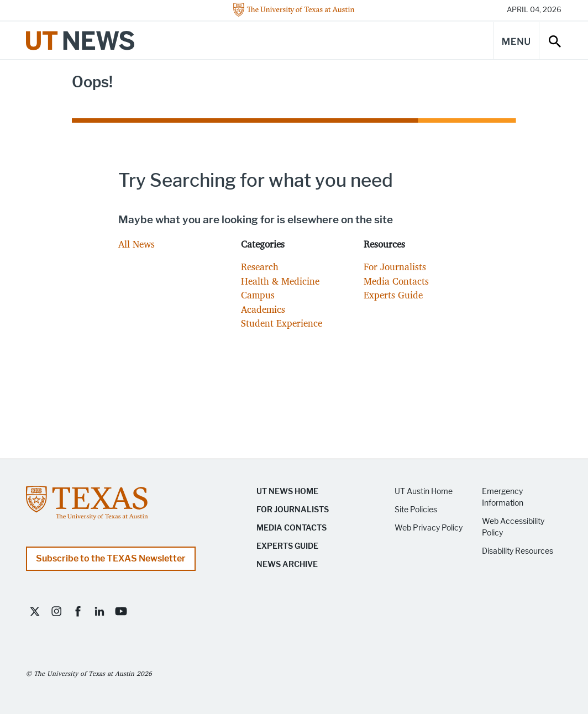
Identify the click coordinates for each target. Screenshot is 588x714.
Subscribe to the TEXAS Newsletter (111, 558)
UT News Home (287, 492)
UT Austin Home (424, 492)
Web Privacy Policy (429, 528)
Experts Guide (393, 295)
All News (136, 244)
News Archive (287, 565)
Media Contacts (396, 281)
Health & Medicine (280, 281)
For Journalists (395, 267)
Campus (258, 295)
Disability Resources (518, 551)
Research (260, 267)
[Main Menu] (516, 41)
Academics (263, 309)
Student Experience (282, 323)
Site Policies (416, 510)
